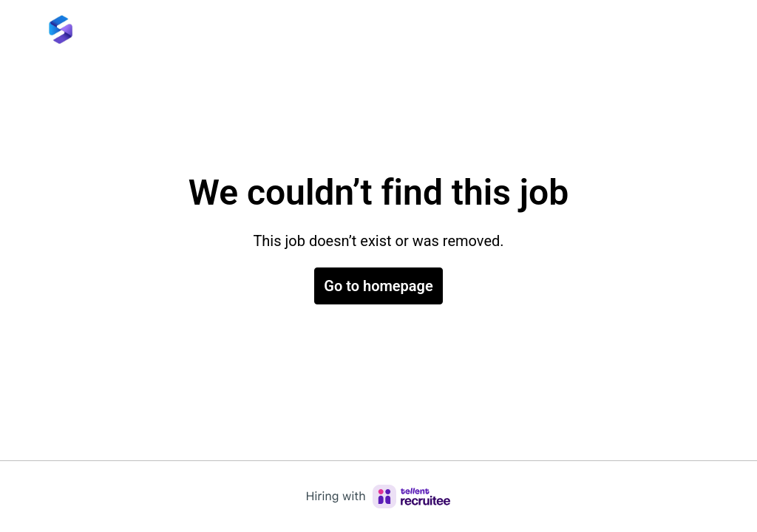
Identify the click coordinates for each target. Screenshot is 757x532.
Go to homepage (378, 286)
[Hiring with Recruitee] (378, 497)
